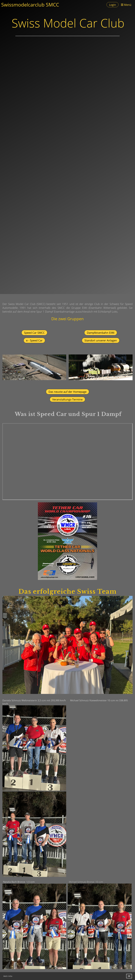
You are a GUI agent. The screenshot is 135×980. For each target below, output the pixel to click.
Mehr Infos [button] (8, 976)
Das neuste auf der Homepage (67, 392)
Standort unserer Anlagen (101, 340)
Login (113, 5)
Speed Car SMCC (34, 333)
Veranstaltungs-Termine (67, 399)
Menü (126, 5)
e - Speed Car (34, 340)
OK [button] (129, 976)
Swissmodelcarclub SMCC (30, 5)
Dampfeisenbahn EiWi (101, 333)
